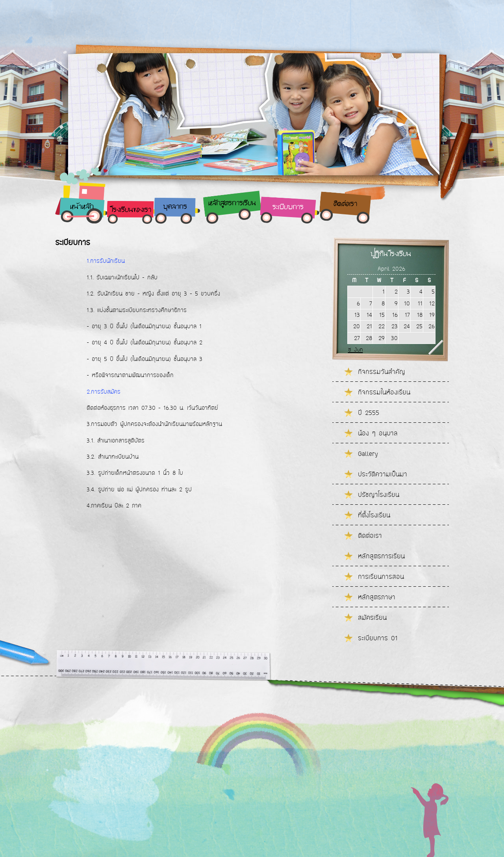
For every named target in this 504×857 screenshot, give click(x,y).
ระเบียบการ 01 (378, 638)
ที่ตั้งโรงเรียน (374, 515)
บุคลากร (175, 207)
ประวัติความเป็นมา (383, 474)
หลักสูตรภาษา (377, 597)
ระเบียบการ (288, 207)
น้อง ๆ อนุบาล (378, 433)
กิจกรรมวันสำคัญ (382, 372)
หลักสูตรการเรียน (232, 204)
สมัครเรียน (372, 617)
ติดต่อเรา (345, 204)
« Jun (356, 349)
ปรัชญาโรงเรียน (379, 494)
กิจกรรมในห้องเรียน (384, 392)
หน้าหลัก (82, 207)
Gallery (368, 454)
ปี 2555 (369, 413)
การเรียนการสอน (381, 576)
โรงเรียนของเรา (131, 210)
